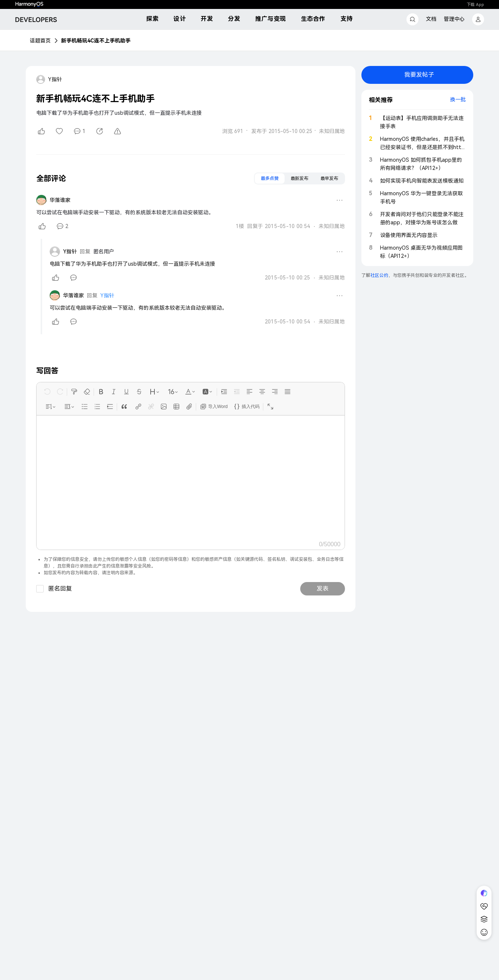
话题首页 (40, 41)
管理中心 (454, 19)
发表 (323, 589)
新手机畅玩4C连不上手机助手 (96, 41)
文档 (431, 19)
